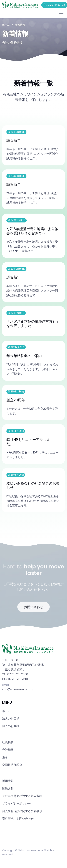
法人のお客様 (11, 719)
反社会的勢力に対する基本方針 (22, 796)
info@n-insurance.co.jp (18, 689)
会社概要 (8, 750)
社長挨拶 (8, 742)
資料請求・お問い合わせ (18, 819)
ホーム (6, 25)
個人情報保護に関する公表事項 (22, 811)
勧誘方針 (8, 789)
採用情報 (8, 781)
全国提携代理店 (12, 765)
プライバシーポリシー (16, 803)
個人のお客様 (11, 726)
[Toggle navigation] (61, 13)
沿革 (5, 757)
